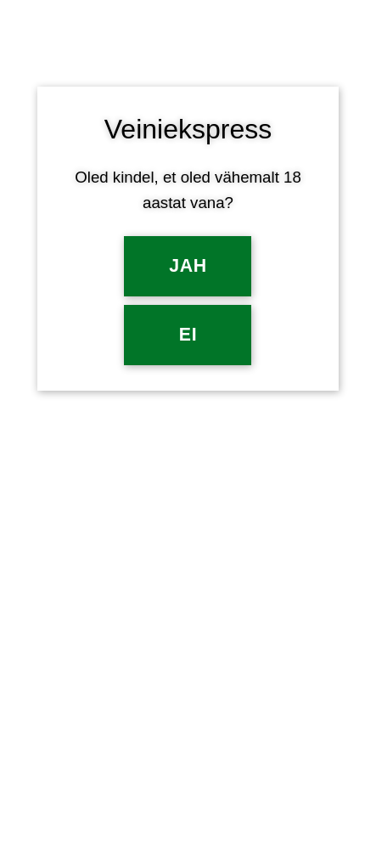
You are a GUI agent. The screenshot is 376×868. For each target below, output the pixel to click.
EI (188, 335)
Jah (188, 266)
